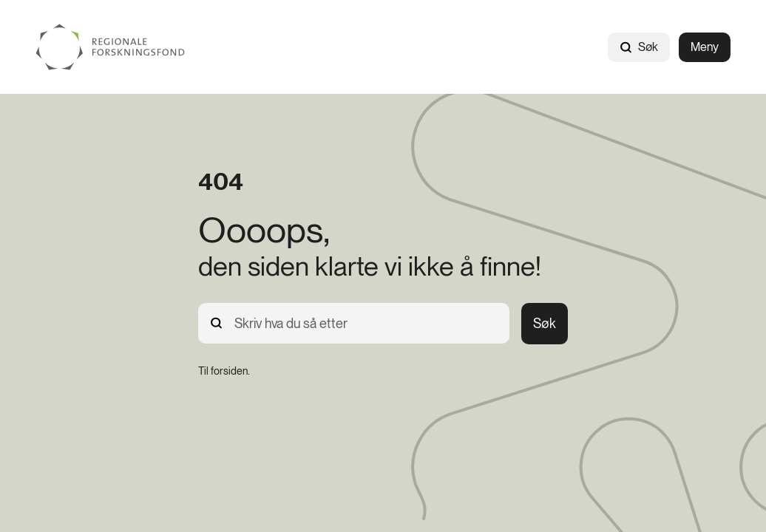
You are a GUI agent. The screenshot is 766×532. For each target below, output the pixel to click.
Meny (705, 47)
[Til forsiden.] (224, 371)
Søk (639, 47)
